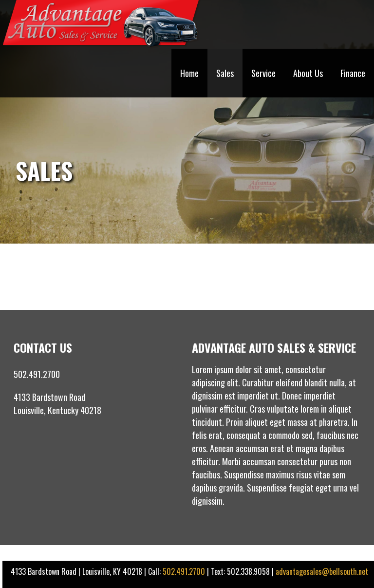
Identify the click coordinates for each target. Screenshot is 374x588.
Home (189, 73)
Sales (225, 73)
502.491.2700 (184, 571)
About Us (308, 73)
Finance (353, 73)
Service (263, 73)
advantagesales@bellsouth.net (322, 571)
